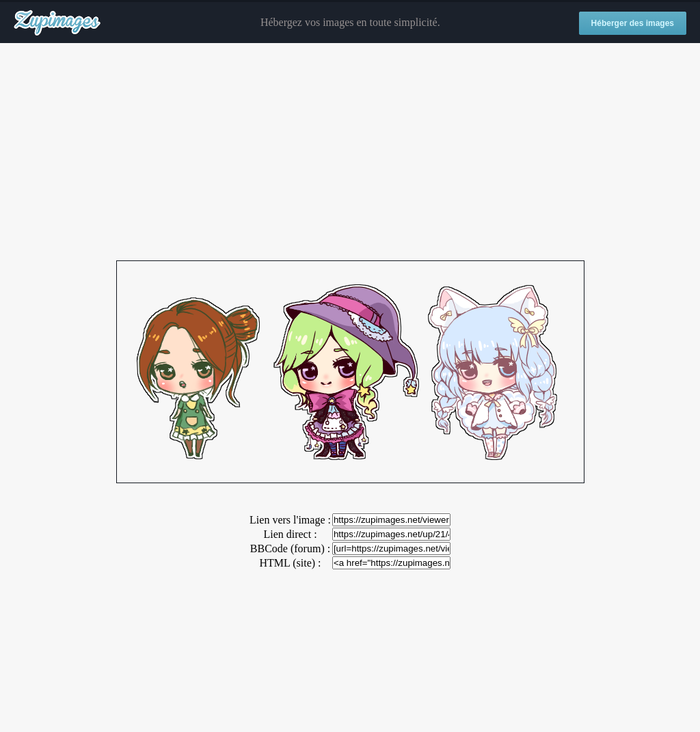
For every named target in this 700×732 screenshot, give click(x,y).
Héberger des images (633, 23)
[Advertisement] (350, 152)
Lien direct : (290, 534)
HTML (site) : (290, 563)
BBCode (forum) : (290, 548)
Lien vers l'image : (290, 520)
